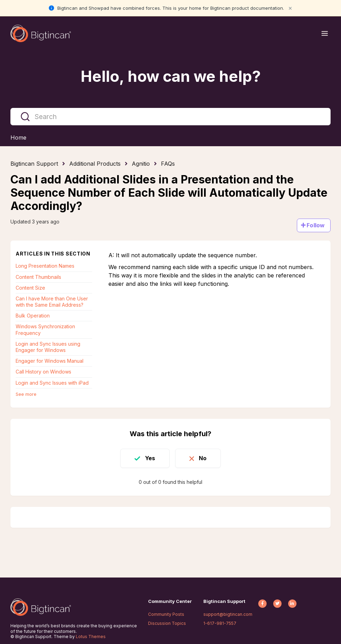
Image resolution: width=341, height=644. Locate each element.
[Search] (170, 117)
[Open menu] (325, 33)
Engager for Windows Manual (50, 361)
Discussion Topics (167, 623)
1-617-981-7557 (220, 623)
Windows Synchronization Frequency (45, 329)
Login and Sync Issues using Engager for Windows (48, 347)
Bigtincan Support (34, 164)
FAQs (168, 164)
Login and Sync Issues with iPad (52, 383)
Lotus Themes (91, 637)
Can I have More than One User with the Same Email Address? (52, 302)
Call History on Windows (43, 372)
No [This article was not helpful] (203, 458)
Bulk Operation (33, 316)
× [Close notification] (290, 8)
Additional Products (95, 164)
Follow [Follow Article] (316, 225)
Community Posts (166, 614)
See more (26, 394)
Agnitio (141, 164)
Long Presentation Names (45, 266)
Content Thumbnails (38, 277)
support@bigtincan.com (228, 614)
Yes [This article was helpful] (150, 458)
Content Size (30, 288)
